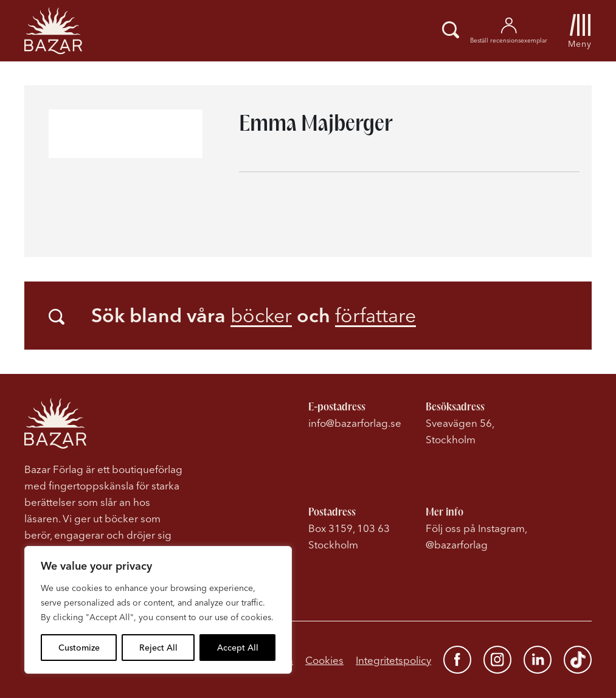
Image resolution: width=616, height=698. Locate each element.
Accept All (238, 648)
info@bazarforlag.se (355, 423)
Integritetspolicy (393, 660)
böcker (261, 315)
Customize (79, 648)
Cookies (324, 660)
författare (375, 315)
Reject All (158, 648)
